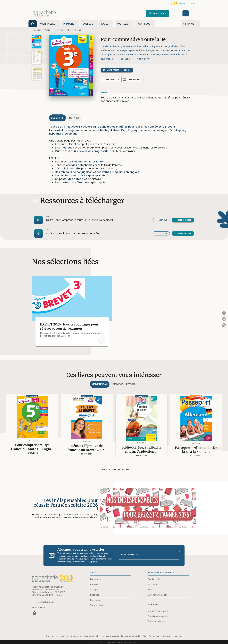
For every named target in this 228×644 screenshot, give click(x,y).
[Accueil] (44, 13)
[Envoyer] (176, 555)
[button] (158, 13)
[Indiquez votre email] (146, 555)
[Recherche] (177, 13)
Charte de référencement (57, 636)
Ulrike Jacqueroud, (181, 50)
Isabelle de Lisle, (109, 46)
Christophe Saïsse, (110, 55)
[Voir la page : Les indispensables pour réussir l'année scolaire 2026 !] (114, 504)
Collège (48, 30)
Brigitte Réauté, (125, 46)
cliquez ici (93, 562)
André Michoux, (144, 50)
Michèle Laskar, (141, 46)
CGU (144, 636)
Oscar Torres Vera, (162, 50)
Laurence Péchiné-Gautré (174, 55)
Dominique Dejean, (126, 50)
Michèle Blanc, (108, 50)
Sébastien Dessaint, (130, 55)
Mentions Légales (111, 636)
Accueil (38, 30)
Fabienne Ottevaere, (150, 55)
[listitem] (46, 3)
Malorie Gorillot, (177, 46)
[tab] (33, 24)
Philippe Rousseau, (159, 46)
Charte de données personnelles (86, 636)
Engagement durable (131, 636)
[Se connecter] (189, 13)
